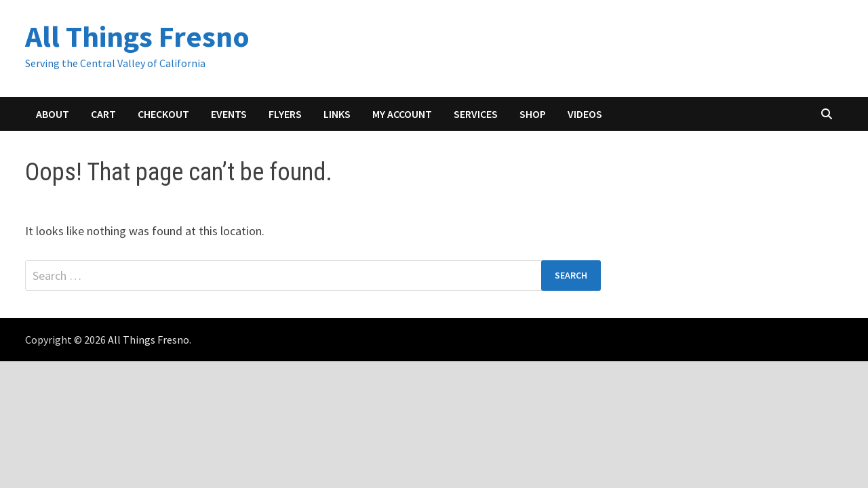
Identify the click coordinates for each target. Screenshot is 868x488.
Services (476, 114)
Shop (533, 114)
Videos (585, 114)
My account (402, 114)
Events (229, 114)
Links (337, 114)
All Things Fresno (137, 36)
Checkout (163, 114)
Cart (103, 114)
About (53, 114)
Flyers (285, 114)
